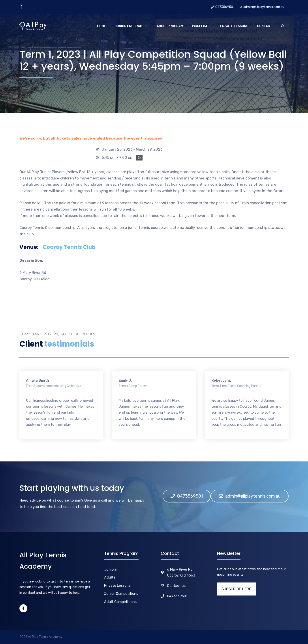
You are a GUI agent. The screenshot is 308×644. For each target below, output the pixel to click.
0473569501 (177, 596)
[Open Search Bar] (283, 26)
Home (101, 26)
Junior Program (133, 26)
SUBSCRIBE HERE (236, 589)
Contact (265, 26)
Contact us (176, 586)
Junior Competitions (121, 594)
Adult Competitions (120, 602)
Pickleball (202, 26)
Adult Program (170, 26)
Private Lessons (234, 26)
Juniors (110, 569)
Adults (110, 577)
